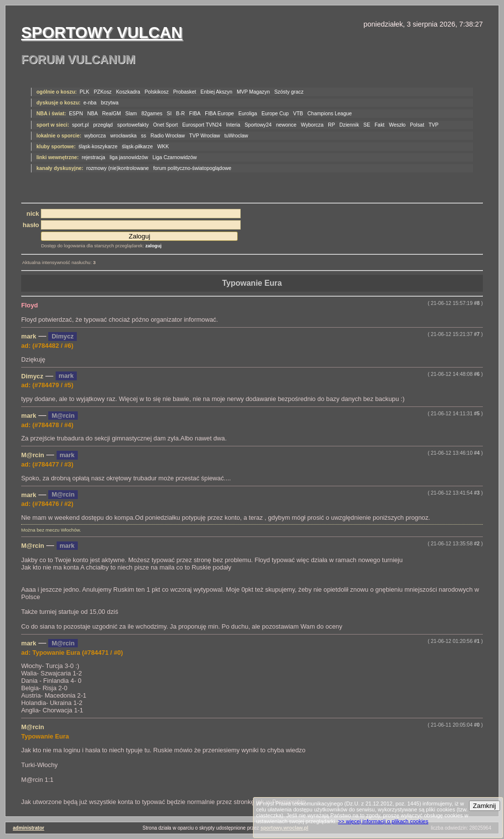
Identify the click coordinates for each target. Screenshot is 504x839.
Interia (233, 125)
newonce (286, 125)
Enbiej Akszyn (216, 92)
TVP (434, 125)
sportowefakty (133, 125)
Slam (131, 114)
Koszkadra (128, 92)
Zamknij (485, 806)
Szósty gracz (289, 92)
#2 (477, 544)
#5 (477, 414)
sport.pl (80, 125)
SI (169, 114)
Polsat (417, 125)
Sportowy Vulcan (102, 33)
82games (152, 114)
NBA (92, 114)
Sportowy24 (258, 125)
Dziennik (349, 125)
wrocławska (124, 136)
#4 (477, 453)
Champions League (330, 114)
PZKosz (102, 92)
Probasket (185, 92)
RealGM (112, 114)
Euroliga (248, 114)
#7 (477, 334)
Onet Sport (165, 125)
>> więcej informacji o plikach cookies (383, 821)
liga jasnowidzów (129, 157)
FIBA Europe (219, 114)
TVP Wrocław (205, 136)
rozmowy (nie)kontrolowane (117, 168)
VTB (298, 114)
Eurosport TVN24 (202, 125)
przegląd (103, 125)
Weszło (397, 125)
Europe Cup (275, 114)
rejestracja (94, 157)
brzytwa (110, 103)
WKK (163, 147)
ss (144, 136)
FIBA (195, 114)
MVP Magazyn (253, 92)
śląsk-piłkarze (138, 147)
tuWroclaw (236, 136)
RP (331, 125)
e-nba (90, 103)
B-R (181, 114)
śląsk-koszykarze (98, 147)
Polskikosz (157, 92)
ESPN (76, 114)
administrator (29, 828)
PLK (85, 92)
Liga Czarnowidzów (175, 157)
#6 (477, 374)
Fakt (379, 125)
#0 (477, 725)
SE (367, 125)
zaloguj (153, 246)
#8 (477, 303)
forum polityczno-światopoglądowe (192, 168)
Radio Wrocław (168, 136)
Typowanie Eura (252, 283)
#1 (477, 641)
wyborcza (95, 136)
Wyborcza (312, 125)
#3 (477, 493)
